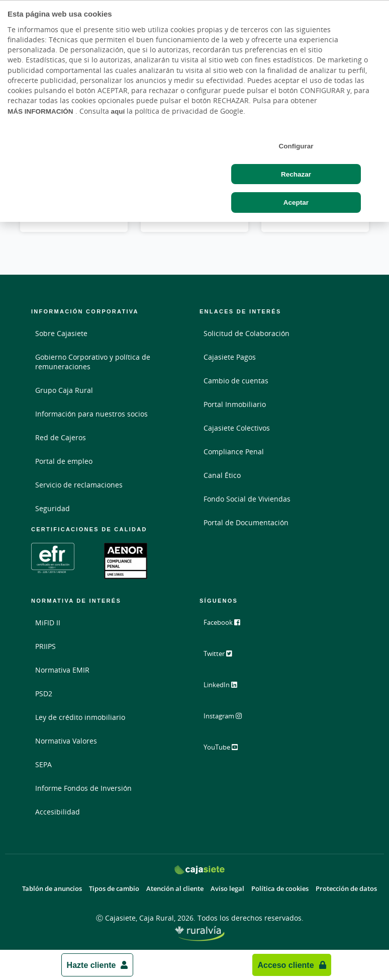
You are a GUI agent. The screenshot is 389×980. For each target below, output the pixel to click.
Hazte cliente (91, 965)
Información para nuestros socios (91, 414)
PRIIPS (45, 646)
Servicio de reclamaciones (79, 485)
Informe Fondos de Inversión (83, 788)
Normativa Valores (66, 741)
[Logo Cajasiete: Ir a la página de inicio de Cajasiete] (200, 870)
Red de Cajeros (61, 437)
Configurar (296, 146)
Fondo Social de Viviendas (247, 499)
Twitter (224, 658)
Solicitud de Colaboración (247, 333)
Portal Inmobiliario (235, 404)
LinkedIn (226, 689)
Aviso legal (227, 889)
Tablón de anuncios (52, 889)
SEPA (43, 764)
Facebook (228, 626)
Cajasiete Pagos (230, 357)
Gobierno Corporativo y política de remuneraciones (93, 362)
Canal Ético (222, 475)
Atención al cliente (175, 889)
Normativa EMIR (62, 670)
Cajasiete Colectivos (237, 428)
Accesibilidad (58, 812)
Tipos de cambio (114, 889)
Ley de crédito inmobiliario (80, 717)
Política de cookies (280, 889)
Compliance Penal (234, 452)
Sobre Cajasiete (61, 333)
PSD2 (44, 693)
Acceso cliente (285, 965)
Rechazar (296, 174)
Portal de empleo (64, 461)
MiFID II (48, 623)
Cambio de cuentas (236, 381)
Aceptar (296, 202)
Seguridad (53, 508)
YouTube (227, 751)
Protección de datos (346, 889)
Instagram (229, 720)
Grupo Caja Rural (64, 390)
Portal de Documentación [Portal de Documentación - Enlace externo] (246, 522)
